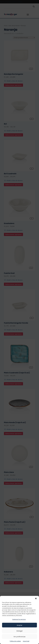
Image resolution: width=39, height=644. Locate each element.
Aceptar (20, 625)
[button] (36, 598)
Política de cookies (15, 641)
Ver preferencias (19, 637)
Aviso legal (26, 641)
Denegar (20, 631)
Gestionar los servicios (19, 619)
